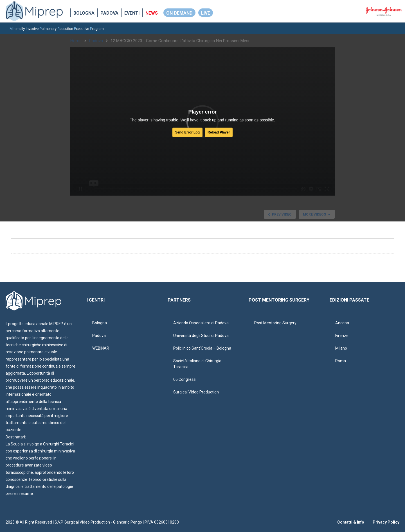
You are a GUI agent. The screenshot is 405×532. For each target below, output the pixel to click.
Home (76, 41)
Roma (341, 361)
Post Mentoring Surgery (275, 323)
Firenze (342, 336)
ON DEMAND (179, 13)
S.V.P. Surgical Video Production (82, 522)
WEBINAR (101, 348)
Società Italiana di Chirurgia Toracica (197, 364)
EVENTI (132, 13)
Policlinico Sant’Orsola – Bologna (202, 348)
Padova (109, 13)
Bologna (84, 13)
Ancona (342, 323)
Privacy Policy (386, 522)
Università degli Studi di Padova (201, 336)
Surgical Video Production (196, 392)
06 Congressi (185, 379)
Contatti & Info (351, 522)
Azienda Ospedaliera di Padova (201, 323)
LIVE (206, 13)
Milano (341, 348)
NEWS (152, 13)
